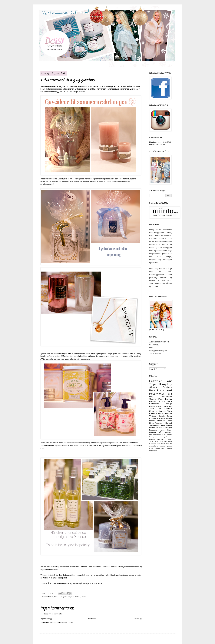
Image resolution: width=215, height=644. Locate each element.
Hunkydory (165, 384)
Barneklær (168, 432)
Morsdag (162, 437)
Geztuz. (156, 442)
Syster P (78, 597)
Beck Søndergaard (161, 391)
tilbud (170, 425)
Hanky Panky (163, 442)
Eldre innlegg (137, 619)
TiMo (169, 411)
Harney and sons (164, 421)
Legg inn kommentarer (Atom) (62, 623)
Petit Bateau (165, 399)
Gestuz (152, 399)
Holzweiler (155, 381)
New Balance (161, 446)
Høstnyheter (157, 394)
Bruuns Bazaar (156, 414)
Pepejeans (169, 446)
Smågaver (71, 597)
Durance (152, 439)
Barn (170, 401)
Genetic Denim (165, 416)
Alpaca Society (161, 387)
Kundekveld (153, 444)
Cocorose (169, 437)
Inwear (152, 421)
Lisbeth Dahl (165, 444)
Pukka (151, 448)
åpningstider (154, 437)
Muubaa (153, 432)
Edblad (51, 597)
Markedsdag (155, 406)
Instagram (153, 430)
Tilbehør (169, 448)
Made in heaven (157, 411)
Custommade (166, 396)
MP (171, 444)
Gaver (56, 597)
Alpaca (164, 425)
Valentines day (167, 435)
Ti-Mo (165, 406)
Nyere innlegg (47, 619)
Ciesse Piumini (166, 418)
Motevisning (153, 446)
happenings (152, 451)
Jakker (170, 442)
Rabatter (157, 448)
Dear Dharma (164, 409)
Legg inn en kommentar (53, 614)
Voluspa (84, 597)
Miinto (152, 423)
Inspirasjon (167, 428)
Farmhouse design (161, 404)
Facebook (152, 435)
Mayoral (169, 423)
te (156, 451)
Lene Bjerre (63, 597)
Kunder (159, 435)
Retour (163, 448)
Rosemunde (160, 423)
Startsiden (92, 619)
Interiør (162, 430)
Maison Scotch (157, 401)
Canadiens (154, 418)
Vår (160, 432)
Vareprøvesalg (155, 425)
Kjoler (170, 430)
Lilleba (159, 444)
